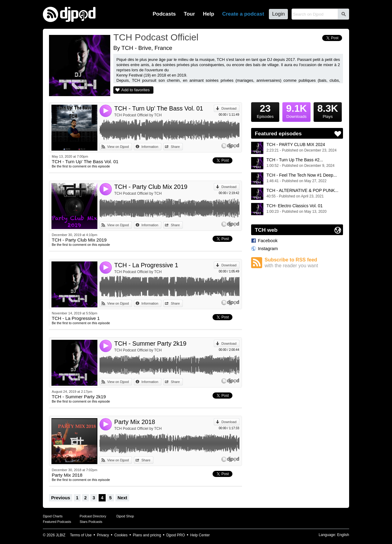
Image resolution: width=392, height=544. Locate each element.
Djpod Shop (125, 516)
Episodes (265, 111)
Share (175, 147)
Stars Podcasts (91, 522)
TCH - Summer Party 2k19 (150, 343)
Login (278, 14)
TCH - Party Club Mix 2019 (151, 187)
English (343, 535)
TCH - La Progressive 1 (146, 265)
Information (150, 147)
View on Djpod (118, 147)
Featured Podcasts (57, 522)
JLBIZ (60, 535)
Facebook (268, 241)
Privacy (103, 535)
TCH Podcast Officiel (156, 37)
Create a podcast (243, 14)
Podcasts (164, 14)
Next (123, 498)
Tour (189, 14)
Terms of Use (81, 535)
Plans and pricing (147, 535)
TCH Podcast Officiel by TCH (138, 115)
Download (229, 108)
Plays (328, 111)
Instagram (268, 249)
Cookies (121, 535)
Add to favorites (136, 90)
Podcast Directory (93, 516)
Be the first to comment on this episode (81, 166)
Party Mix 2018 (135, 422)
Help (209, 14)
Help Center (200, 535)
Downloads (296, 111)
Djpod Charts (53, 516)
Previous (61, 498)
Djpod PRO (176, 535)
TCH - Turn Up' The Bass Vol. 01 (159, 108)
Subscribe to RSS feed (304, 263)
